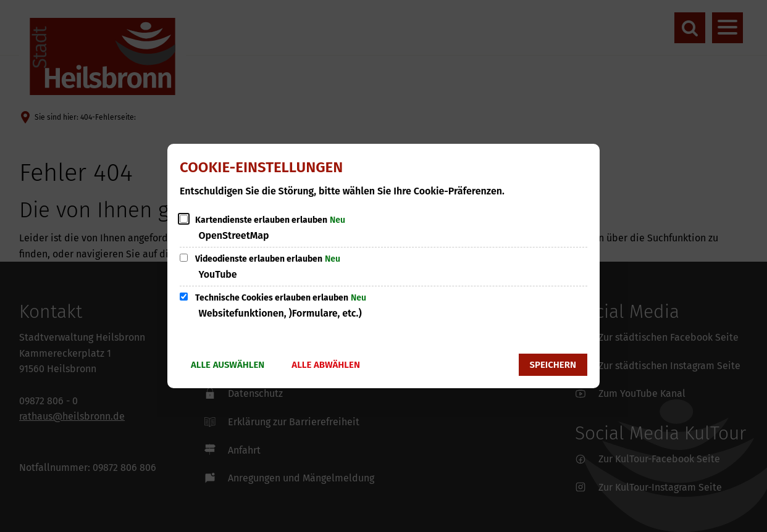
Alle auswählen (228, 365)
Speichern (553, 365)
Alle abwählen (326, 365)
